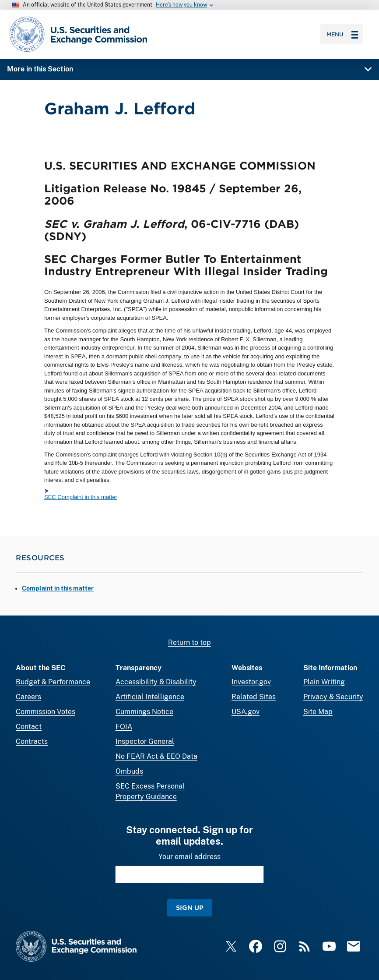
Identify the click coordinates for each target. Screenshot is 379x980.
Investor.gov (251, 682)
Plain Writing (324, 682)
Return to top (189, 642)
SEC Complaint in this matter (81, 497)
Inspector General (145, 741)
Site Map (318, 712)
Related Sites (254, 697)
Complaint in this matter (58, 588)
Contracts (32, 741)
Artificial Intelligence (150, 697)
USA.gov (246, 712)
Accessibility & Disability (156, 682)
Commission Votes (46, 712)
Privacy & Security (333, 697)
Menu (342, 34)
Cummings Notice (144, 712)
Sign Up (190, 907)
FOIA (124, 727)
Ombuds (129, 771)
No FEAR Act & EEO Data (156, 756)
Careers (28, 697)
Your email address (189, 857)
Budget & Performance (53, 682)
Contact (29, 727)
